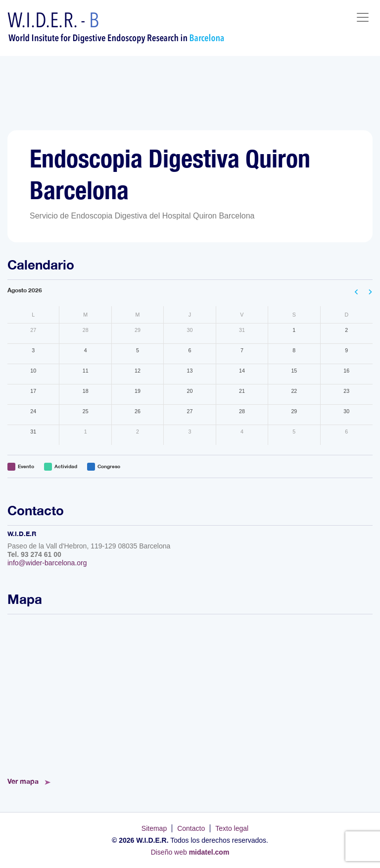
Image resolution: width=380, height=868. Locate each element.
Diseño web (190, 852)
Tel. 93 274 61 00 (34, 554)
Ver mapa (23, 781)
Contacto (191, 828)
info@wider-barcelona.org (47, 563)
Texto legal (232, 828)
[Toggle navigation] (363, 17)
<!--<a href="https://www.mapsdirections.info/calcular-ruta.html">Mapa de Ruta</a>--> (190, 693)
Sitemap (154, 828)
